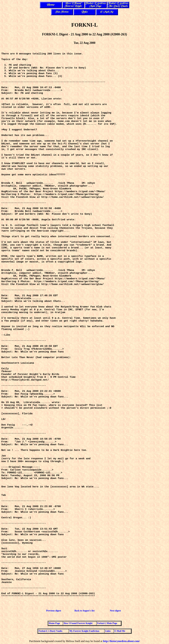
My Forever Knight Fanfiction (84, 631)
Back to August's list (84, 611)
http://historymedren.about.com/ (121, 641)
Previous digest (54, 611)
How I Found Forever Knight (78, 623)
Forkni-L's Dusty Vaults (51, 631)
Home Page (54, 623)
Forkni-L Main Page (107, 623)
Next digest (115, 611)
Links (108, 631)
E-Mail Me (120, 631)
